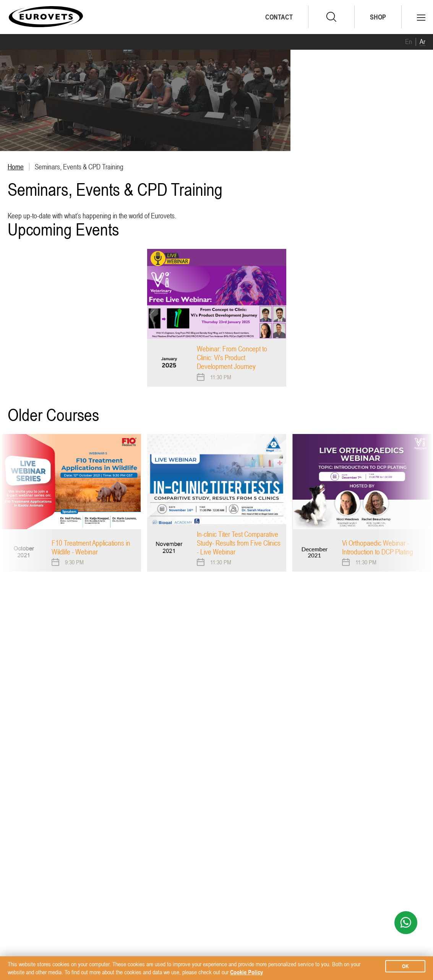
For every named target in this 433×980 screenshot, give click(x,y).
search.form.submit (331, 17)
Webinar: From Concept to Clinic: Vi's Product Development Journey (232, 358)
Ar (422, 42)
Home (16, 167)
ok (405, 966)
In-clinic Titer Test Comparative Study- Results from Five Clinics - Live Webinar (239, 543)
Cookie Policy (247, 972)
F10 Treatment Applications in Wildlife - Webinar (91, 547)
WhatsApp (406, 923)
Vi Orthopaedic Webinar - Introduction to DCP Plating (378, 547)
